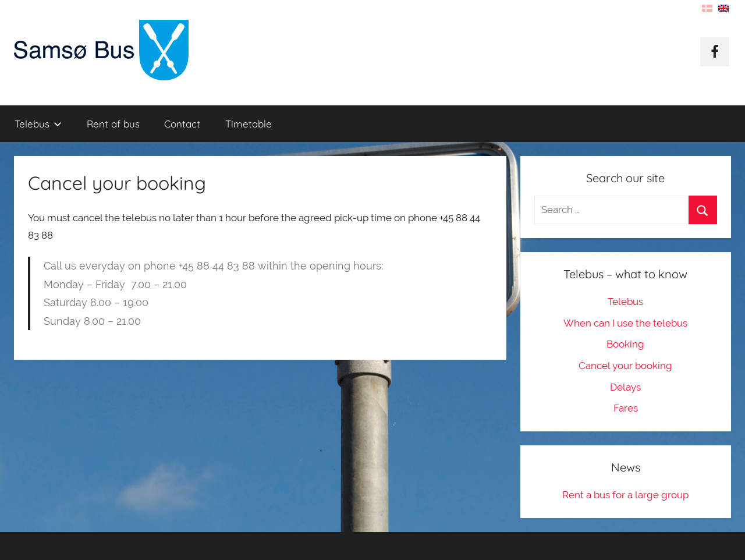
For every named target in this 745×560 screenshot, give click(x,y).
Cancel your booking (625, 366)
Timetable (249, 124)
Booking (625, 344)
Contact (182, 124)
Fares (626, 408)
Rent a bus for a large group (625, 495)
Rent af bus (113, 124)
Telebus (38, 124)
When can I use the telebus (625, 323)
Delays (625, 387)
